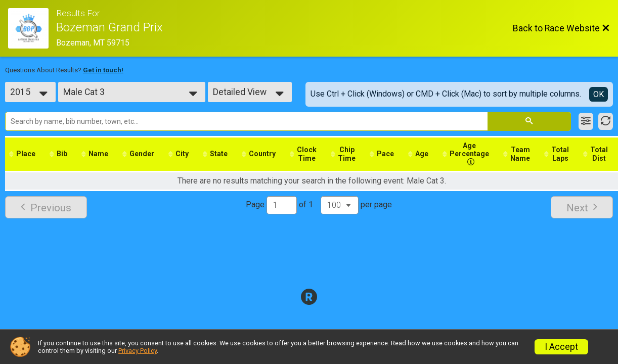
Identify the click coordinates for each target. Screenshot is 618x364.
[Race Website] (32, 28)
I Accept (561, 347)
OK (599, 94)
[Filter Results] (586, 121)
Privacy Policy (138, 351)
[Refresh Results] (606, 121)
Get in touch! (103, 70)
